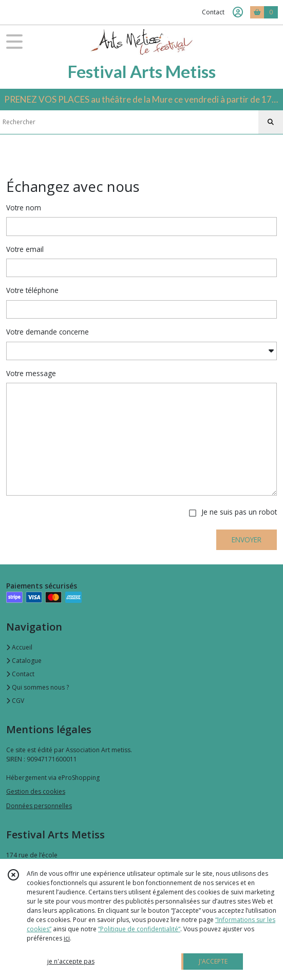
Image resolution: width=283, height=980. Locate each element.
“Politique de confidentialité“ (139, 929)
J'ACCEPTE (213, 961)
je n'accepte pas (71, 961)
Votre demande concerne (48, 332)
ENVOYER (247, 540)
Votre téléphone (32, 290)
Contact (213, 12)
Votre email (25, 249)
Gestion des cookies (36, 791)
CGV (15, 701)
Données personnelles (39, 806)
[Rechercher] (271, 122)
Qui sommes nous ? (37, 687)
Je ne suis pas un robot (239, 512)
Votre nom (24, 208)
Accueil (19, 647)
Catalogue (24, 661)
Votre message (31, 373)
